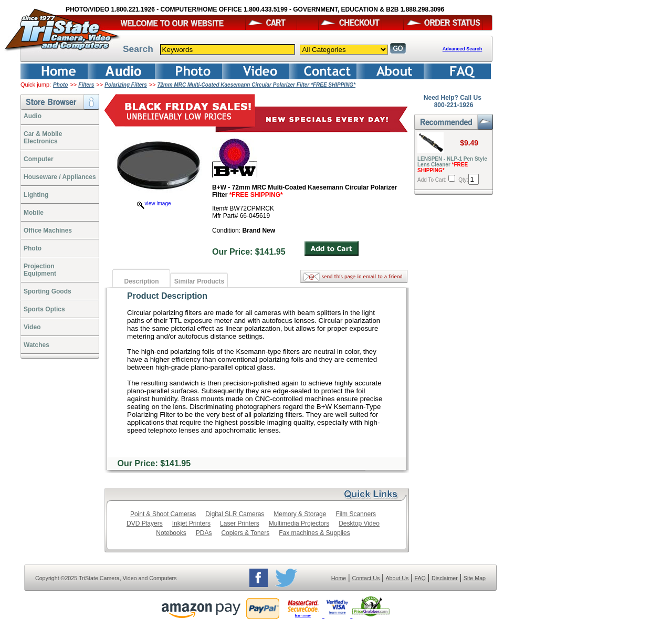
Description (141, 281)
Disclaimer (445, 578)
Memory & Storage (300, 514)
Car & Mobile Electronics (43, 138)
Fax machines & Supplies (314, 533)
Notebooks (171, 533)
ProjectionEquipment (40, 270)
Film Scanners (356, 514)
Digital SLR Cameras (235, 514)
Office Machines (48, 230)
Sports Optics (44, 309)
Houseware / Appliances (60, 177)
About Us (397, 578)
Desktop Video (359, 523)
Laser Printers (240, 523)
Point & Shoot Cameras (163, 514)
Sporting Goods (48, 291)
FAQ (420, 578)
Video (32, 327)
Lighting (36, 195)
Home (339, 578)
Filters (86, 85)
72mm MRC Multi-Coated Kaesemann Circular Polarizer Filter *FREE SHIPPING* (256, 85)
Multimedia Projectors (299, 523)
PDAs (204, 533)
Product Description (167, 296)
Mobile (34, 213)
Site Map (475, 578)
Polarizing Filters (126, 85)
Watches (36, 345)
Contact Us (366, 578)
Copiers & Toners (245, 533)
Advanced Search (463, 49)
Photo (60, 85)
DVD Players (145, 523)
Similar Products (199, 281)
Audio (33, 116)
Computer (39, 159)
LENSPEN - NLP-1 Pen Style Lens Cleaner (452, 165)
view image (154, 203)
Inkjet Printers (191, 523)
